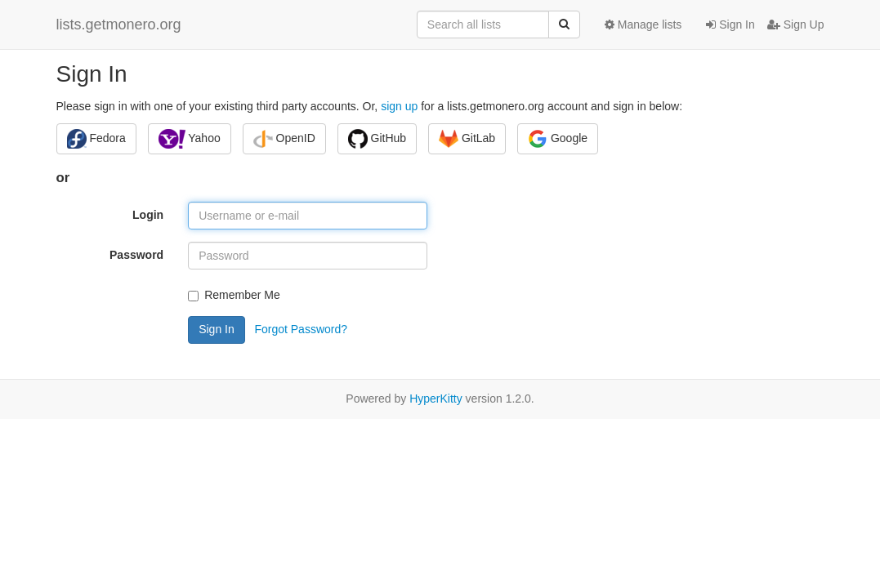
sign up (399, 106)
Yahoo (190, 139)
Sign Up (796, 24)
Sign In (730, 24)
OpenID (284, 139)
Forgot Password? (301, 328)
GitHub (377, 139)
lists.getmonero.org (119, 24)
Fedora (96, 139)
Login (148, 215)
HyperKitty (436, 399)
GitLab (467, 139)
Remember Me (234, 295)
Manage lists (643, 24)
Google (558, 139)
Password (136, 255)
